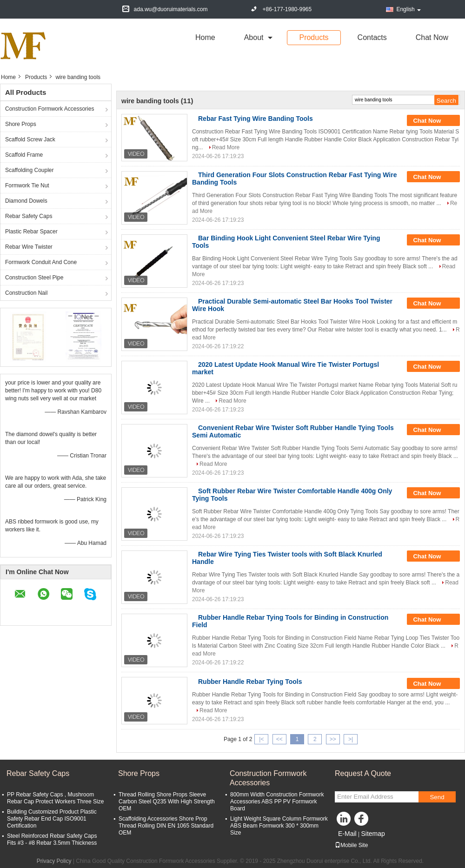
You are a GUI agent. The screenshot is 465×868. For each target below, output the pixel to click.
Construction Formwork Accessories (50, 109)
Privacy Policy (54, 861)
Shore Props (21, 124)
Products (314, 37)
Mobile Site (351, 845)
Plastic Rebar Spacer (31, 232)
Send (437, 797)
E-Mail (347, 834)
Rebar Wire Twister (29, 247)
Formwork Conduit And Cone (41, 262)
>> (333, 739)
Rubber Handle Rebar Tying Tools (250, 682)
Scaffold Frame (24, 155)
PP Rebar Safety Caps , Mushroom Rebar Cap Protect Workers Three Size (55, 798)
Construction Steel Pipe (34, 278)
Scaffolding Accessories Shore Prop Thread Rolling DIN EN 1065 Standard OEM (166, 826)
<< (279, 739)
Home (205, 37)
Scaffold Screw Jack (30, 139)
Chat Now (432, 37)
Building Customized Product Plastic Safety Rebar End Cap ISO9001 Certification (52, 819)
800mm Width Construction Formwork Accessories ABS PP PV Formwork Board (277, 802)
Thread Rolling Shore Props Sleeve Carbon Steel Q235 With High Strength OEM (167, 802)
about (254, 37)
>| (351, 739)
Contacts (372, 37)
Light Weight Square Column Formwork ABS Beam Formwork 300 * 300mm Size (279, 826)
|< (261, 739)
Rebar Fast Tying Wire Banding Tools (256, 119)
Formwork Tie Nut (27, 186)
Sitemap (373, 834)
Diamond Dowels (26, 201)
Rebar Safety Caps (29, 216)
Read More (226, 147)
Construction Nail (26, 293)
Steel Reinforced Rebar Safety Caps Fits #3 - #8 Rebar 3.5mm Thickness (52, 839)
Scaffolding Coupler (30, 170)
